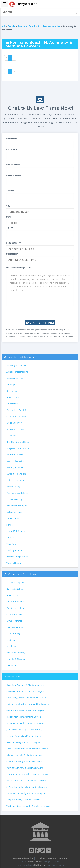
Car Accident (12, 404)
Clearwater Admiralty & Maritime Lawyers (25, 691)
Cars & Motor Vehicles (16, 602)
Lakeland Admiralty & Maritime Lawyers (24, 736)
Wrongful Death (14, 563)
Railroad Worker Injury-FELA (19, 506)
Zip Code (10, 228)
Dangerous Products (16, 429)
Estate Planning (13, 634)
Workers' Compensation (17, 557)
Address (10, 191)
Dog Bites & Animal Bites (18, 442)
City (8, 206)
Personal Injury (13, 487)
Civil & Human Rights (16, 608)
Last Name (11, 150)
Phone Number (14, 176)
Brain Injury (12, 391)
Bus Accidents (13, 397)
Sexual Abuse (12, 518)
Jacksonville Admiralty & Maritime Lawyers (26, 730)
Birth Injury (11, 385)
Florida (11, 26)
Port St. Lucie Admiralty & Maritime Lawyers (26, 781)
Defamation (12, 436)
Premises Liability (14, 499)
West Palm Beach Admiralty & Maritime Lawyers (28, 806)
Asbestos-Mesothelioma (17, 372)
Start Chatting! (40, 323)
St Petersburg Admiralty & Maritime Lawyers (26, 787)
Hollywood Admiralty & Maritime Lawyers (25, 723)
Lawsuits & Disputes (16, 659)
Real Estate (11, 665)
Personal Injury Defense (17, 493)
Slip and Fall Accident (16, 531)
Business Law (12, 595)
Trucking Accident (14, 550)
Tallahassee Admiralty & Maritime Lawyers (26, 793)
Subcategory (12, 254)
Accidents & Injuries (49, 26)
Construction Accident (16, 416)
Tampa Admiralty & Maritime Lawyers (23, 800)
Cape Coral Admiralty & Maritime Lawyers (25, 685)
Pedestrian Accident (15, 480)
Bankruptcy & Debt (15, 589)
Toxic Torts (11, 544)
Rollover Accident (14, 512)
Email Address (13, 165)
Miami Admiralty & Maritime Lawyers (23, 742)
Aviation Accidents (15, 378)
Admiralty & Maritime (16, 365)
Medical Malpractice (15, 461)
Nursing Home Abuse (16, 474)
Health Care (12, 646)
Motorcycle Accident (16, 467)
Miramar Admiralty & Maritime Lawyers (24, 755)
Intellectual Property (16, 653)
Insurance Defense (15, 455)
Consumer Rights (14, 614)
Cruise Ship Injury (14, 423)
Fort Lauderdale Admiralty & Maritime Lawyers (28, 704)
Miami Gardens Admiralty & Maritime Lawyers (27, 749)
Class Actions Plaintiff (16, 410)
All (4, 26)
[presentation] (40, 313)
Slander (10, 525)
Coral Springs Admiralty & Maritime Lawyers (26, 698)
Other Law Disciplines (22, 574)
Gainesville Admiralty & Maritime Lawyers (25, 710)
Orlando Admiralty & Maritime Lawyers (24, 761)
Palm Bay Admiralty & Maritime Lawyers (25, 768)
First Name (12, 139)
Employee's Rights (15, 627)
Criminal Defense (14, 621)
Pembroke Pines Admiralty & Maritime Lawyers (28, 774)
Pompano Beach (27, 26)
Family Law (11, 640)
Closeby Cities (13, 677)
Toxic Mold (11, 537)
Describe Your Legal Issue (19, 267)
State (9, 217)
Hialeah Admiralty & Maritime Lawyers (24, 717)
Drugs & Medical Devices (18, 448)
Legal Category (13, 243)
